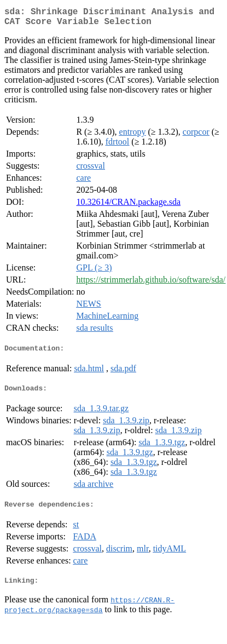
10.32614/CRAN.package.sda (128, 206)
